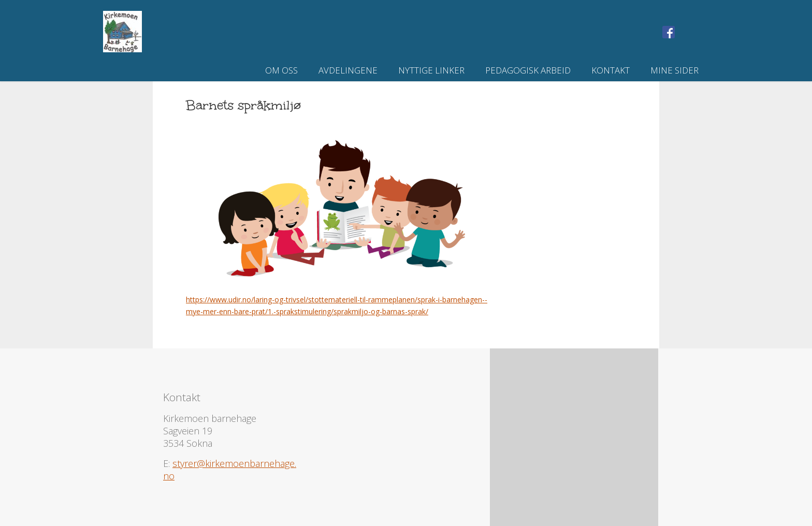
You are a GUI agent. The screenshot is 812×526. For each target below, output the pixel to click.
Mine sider (675, 70)
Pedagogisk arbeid (528, 70)
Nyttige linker (431, 70)
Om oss (281, 70)
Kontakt (611, 70)
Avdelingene (348, 70)
